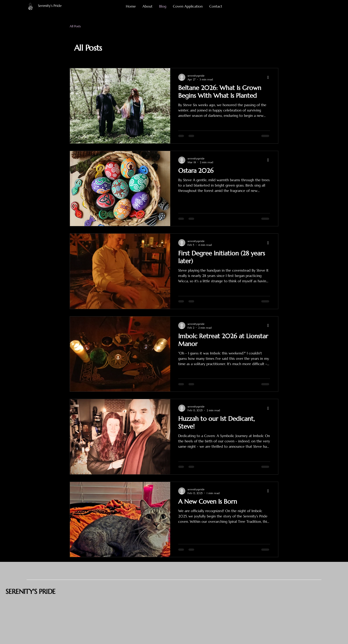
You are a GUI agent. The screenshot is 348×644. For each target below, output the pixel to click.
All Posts (75, 26)
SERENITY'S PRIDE (30, 591)
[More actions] (269, 77)
